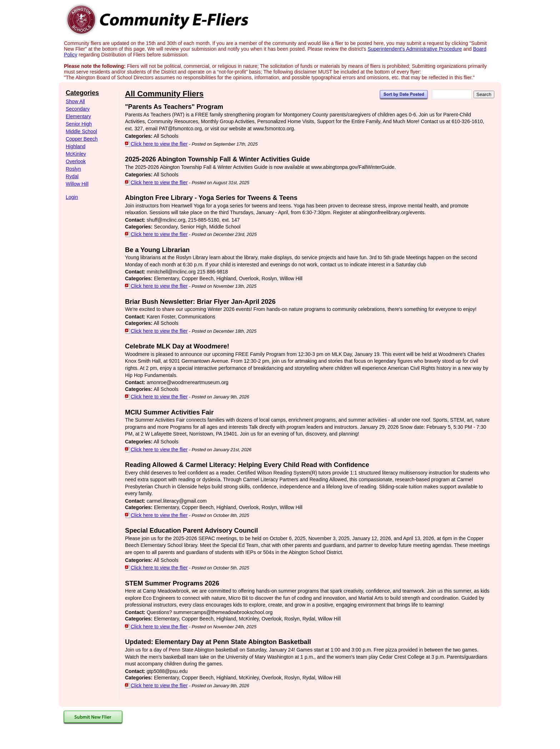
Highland (76, 146)
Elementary (78, 116)
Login (72, 197)
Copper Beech (82, 139)
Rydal (72, 176)
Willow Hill (77, 184)
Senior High (79, 124)
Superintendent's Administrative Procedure (415, 49)
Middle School (81, 131)
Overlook (76, 161)
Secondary (78, 109)
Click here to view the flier (156, 144)
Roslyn (73, 169)
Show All (75, 101)
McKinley (76, 154)
